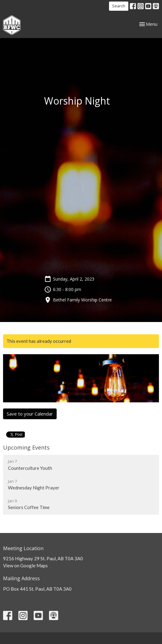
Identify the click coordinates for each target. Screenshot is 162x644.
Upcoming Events (26, 447)
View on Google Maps (25, 565)
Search (119, 6)
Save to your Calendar (30, 414)
